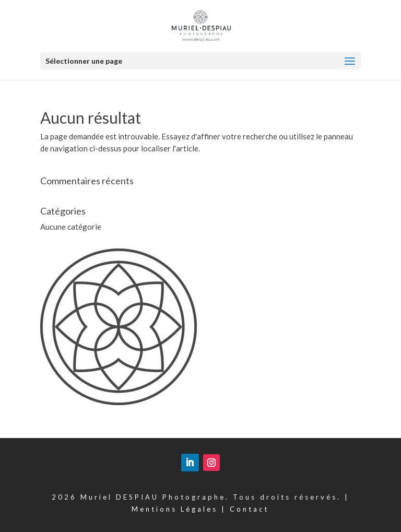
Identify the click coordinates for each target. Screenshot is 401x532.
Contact (249, 509)
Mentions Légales (175, 509)
